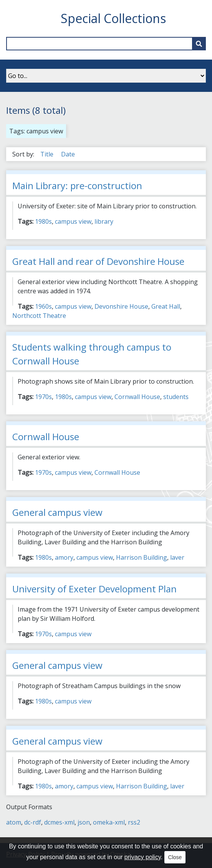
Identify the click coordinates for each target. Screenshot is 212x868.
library (104, 221)
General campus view (57, 512)
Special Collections (113, 18)
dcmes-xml (59, 822)
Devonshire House (121, 306)
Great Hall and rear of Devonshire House (98, 261)
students (176, 397)
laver (177, 557)
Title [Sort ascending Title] (48, 154)
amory (64, 557)
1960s (43, 306)
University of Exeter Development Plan (94, 589)
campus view (73, 221)
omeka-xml (109, 822)
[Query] (106, 44)
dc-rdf (33, 822)
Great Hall (166, 306)
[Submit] (199, 44)
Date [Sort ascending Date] (68, 154)
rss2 (134, 822)
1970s (43, 397)
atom (14, 822)
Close (175, 857)
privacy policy (143, 857)
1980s (43, 221)
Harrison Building (142, 557)
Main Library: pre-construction (77, 185)
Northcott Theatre (39, 316)
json (84, 822)
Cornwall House (137, 397)
